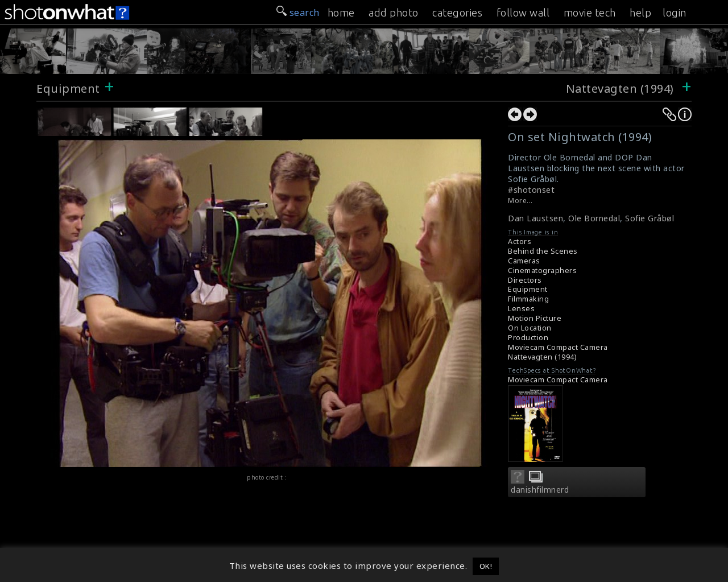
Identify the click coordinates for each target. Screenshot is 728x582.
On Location (530, 328)
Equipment (68, 88)
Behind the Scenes (543, 251)
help (640, 13)
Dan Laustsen (535, 218)
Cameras (524, 261)
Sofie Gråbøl (650, 218)
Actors (520, 242)
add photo (394, 13)
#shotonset (531, 190)
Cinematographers (542, 271)
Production (528, 338)
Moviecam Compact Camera (558, 347)
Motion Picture (535, 318)
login (675, 13)
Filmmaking (528, 299)
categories (457, 13)
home (341, 13)
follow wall (523, 13)
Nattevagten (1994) (622, 88)
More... (520, 201)
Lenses (521, 309)
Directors (525, 280)
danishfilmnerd (540, 490)
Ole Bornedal (594, 218)
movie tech (590, 13)
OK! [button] (486, 566)
